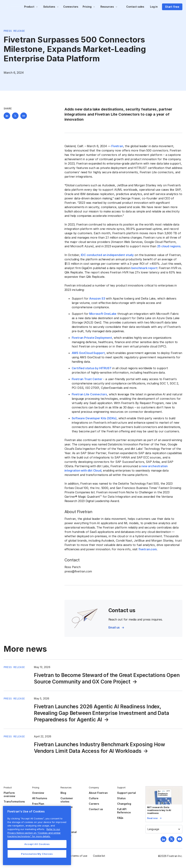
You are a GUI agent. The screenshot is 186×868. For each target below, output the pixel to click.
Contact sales (135, 7)
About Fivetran (98, 793)
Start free (172, 7)
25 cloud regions (169, 246)
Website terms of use (75, 856)
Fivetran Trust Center (87, 379)
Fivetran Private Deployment (92, 338)
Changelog (124, 804)
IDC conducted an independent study (107, 255)
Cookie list (99, 856)
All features (40, 798)
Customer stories (67, 800)
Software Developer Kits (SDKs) (94, 418)
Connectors (71, 7)
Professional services (69, 834)
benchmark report (144, 268)
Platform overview (9, 794)
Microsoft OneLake (103, 314)
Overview (38, 793)
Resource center (66, 809)
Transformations (14, 802)
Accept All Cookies (37, 844)
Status (121, 798)
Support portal (126, 793)
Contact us (96, 809)
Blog (63, 793)
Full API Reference (124, 811)
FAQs (120, 818)
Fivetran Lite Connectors (89, 394)
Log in (154, 7)
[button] (31, 7)
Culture (94, 798)
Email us (114, 627)
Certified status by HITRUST (92, 368)
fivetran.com (148, 549)
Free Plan (38, 804)
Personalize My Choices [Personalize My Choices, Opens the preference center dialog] (37, 854)
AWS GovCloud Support (88, 353)
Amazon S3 (97, 298)
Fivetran (117, 146)
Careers (94, 804)
